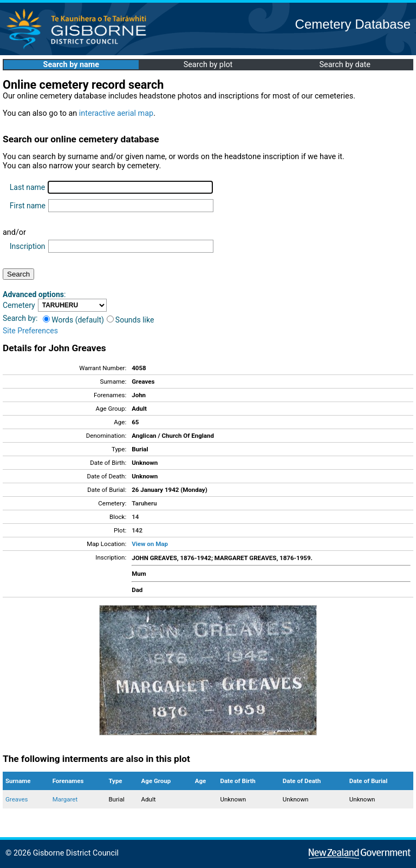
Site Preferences (30, 331)
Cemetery (19, 305)
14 (135, 517)
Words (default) (73, 320)
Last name (27, 187)
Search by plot (208, 65)
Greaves (17, 799)
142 (137, 530)
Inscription (28, 246)
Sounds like (131, 320)
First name (28, 206)
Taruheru (144, 503)
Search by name (71, 65)
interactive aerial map (116, 113)
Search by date (344, 65)
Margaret (65, 799)
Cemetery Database (353, 24)
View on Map (150, 544)
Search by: (20, 318)
